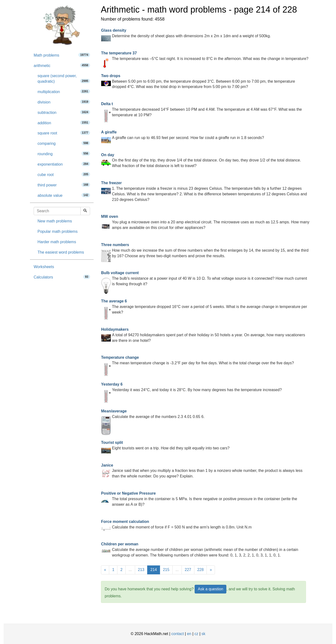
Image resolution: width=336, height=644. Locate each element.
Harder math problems (57, 242)
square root (64, 133)
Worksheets (44, 267)
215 (166, 570)
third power (64, 185)
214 (154, 570)
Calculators (62, 277)
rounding (64, 154)
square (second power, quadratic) (64, 79)
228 (201, 570)
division (64, 102)
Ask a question (210, 589)
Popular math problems (57, 231)
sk (203, 634)
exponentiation (64, 164)
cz (196, 634)
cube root (64, 174)
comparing (64, 143)
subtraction (64, 112)
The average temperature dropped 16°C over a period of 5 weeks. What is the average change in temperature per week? (204, 307)
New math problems (55, 221)
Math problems (62, 55)
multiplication (64, 91)
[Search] (85, 211)
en (189, 634)
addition (64, 123)
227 (188, 570)
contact (178, 634)
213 (141, 570)
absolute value (64, 195)
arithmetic (62, 65)
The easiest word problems (61, 252)
